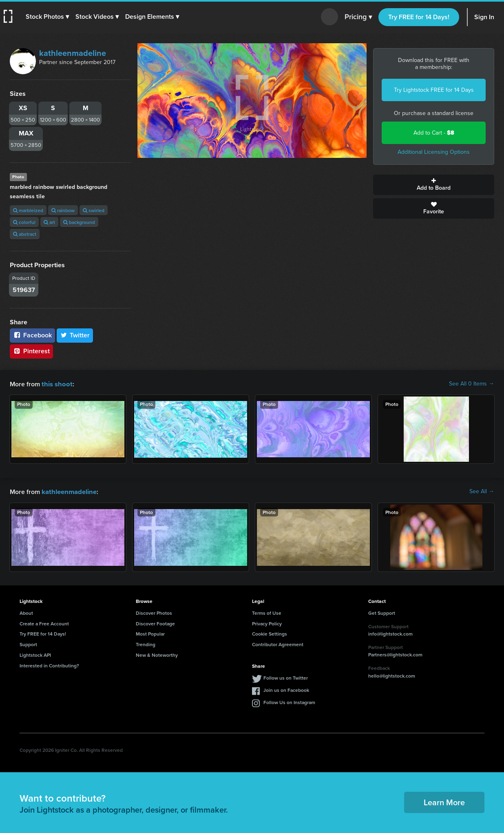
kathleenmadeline (73, 53)
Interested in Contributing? (49, 665)
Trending (146, 644)
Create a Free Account (44, 623)
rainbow (63, 210)
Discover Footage (155, 623)
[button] (48, 17)
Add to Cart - (434, 133)
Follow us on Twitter (286, 677)
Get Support (382, 612)
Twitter (75, 335)
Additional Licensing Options (434, 152)
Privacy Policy (267, 623)
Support (28, 644)
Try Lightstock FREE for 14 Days (434, 90)
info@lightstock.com (390, 633)
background (79, 222)
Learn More (444, 801)
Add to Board (434, 185)
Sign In (484, 17)
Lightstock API (35, 654)
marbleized (28, 210)
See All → (482, 491)
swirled (94, 210)
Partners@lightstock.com (395, 654)
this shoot (56, 384)
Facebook (32, 335)
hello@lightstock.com (392, 675)
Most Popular (150, 633)
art (49, 222)
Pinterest (31, 351)
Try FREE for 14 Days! (419, 17)
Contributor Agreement (278, 644)
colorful (24, 222)
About (26, 612)
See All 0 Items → (472, 384)
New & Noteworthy (157, 654)
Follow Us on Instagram (289, 701)
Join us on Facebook (286, 689)
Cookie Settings (270, 633)
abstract (25, 234)
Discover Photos (154, 612)
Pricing (358, 17)
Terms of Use (267, 612)
